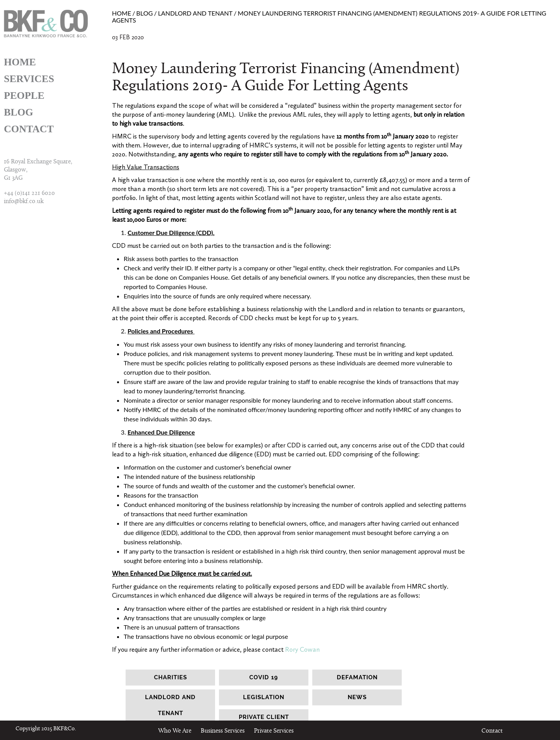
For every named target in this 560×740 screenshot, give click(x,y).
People (24, 96)
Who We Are (175, 731)
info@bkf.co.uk (24, 202)
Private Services (274, 731)
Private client (264, 717)
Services (29, 79)
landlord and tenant (170, 705)
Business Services (223, 731)
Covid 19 (264, 677)
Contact (29, 129)
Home (20, 62)
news (357, 697)
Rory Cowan (302, 649)
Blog (18, 112)
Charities (171, 677)
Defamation (357, 677)
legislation (264, 697)
